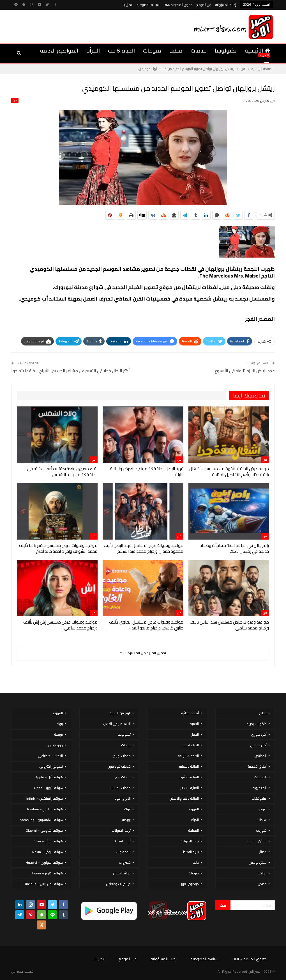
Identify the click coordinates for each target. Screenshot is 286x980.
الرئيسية (257, 50)
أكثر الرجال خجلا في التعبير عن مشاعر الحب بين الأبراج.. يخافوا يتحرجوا (71, 371)
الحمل (195, 734)
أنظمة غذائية (190, 713)
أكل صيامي (258, 745)
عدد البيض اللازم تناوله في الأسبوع (245, 371)
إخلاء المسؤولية (226, 5)
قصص (262, 884)
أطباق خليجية (257, 766)
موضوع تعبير (190, 884)
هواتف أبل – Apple (49, 777)
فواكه (262, 873)
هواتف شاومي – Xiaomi (44, 830)
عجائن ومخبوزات (255, 841)
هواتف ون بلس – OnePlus (43, 884)
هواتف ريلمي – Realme (45, 809)
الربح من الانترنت (120, 713)
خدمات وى (123, 777)
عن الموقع (204, 5)
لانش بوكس (258, 862)
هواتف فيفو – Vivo (49, 841)
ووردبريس (56, 745)
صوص (262, 809)
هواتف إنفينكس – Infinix (45, 798)
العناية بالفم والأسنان (184, 798)
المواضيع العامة (59, 50)
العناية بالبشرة (189, 777)
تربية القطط (191, 852)
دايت (196, 862)
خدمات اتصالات (120, 788)
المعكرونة (260, 788)
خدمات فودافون (119, 766)
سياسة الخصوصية (148, 5)
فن (15, 100)
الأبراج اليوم (123, 798)
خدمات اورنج (122, 756)
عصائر (263, 852)
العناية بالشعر (190, 788)
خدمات (199, 50)
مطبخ (176, 50)
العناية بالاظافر (189, 766)
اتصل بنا (128, 5)
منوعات (152, 50)
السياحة (193, 830)
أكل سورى (259, 734)
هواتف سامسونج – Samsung (41, 820)
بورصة (126, 820)
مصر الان (17, 971)
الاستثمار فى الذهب (117, 724)
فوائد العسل (122, 873)
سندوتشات (259, 798)
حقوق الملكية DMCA (178, 5)
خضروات (125, 862)
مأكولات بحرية (257, 724)
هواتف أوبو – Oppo (48, 788)
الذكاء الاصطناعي (50, 756)
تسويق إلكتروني (51, 766)
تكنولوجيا (226, 50)
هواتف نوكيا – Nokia (48, 852)
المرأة (93, 50)
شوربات (261, 830)
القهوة (194, 809)
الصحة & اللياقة (188, 756)
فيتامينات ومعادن (118, 884)
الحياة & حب (121, 50)
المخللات (260, 777)
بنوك (127, 809)
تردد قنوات (123, 852)
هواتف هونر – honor (48, 873)
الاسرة (194, 724)
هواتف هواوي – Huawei (44, 862)
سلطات (262, 820)
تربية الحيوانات (189, 841)
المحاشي (260, 756)
